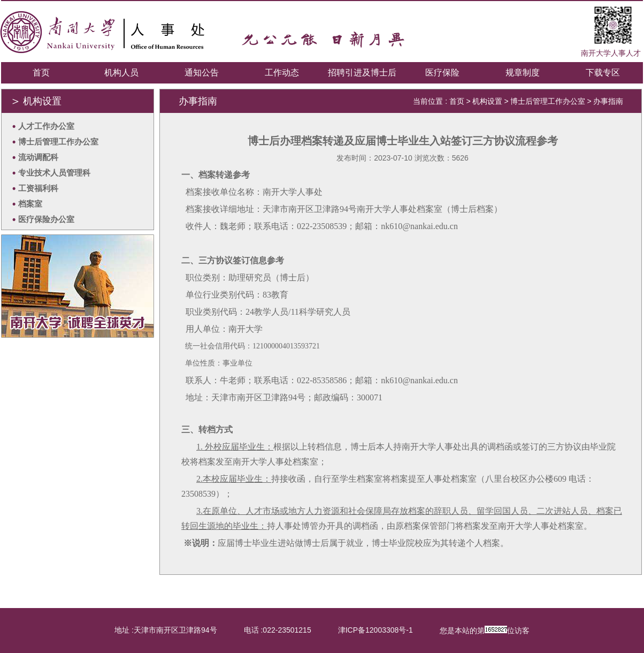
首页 (41, 73)
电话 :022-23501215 (278, 630)
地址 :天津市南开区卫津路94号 (166, 630)
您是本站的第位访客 (485, 630)
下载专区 (603, 73)
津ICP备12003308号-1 (375, 630)
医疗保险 (442, 73)
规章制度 (523, 73)
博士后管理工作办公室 (548, 101)
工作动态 (282, 73)
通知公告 (202, 73)
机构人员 (121, 73)
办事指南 (608, 101)
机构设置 (487, 101)
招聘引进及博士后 (362, 73)
